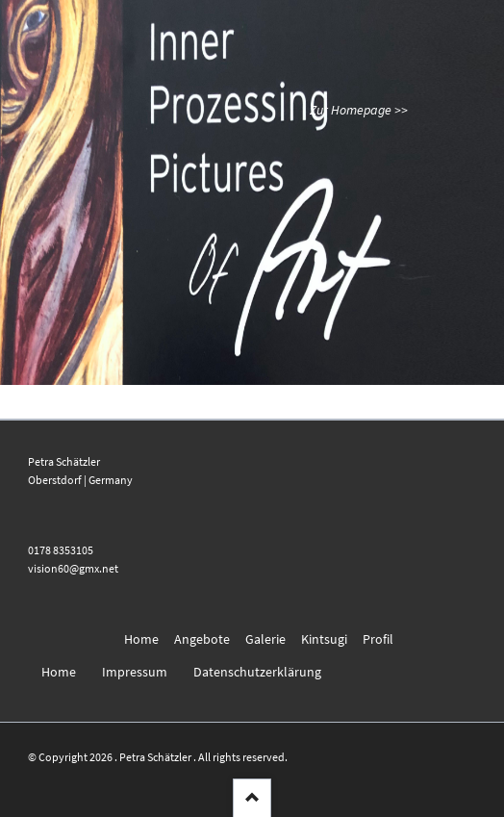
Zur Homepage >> (359, 110)
